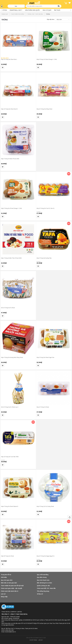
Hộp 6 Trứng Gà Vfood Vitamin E (10, 506)
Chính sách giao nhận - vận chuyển (11, 588)
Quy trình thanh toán (43, 580)
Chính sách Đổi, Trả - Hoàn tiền (46, 588)
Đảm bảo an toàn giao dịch (9, 583)
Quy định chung (42, 577)
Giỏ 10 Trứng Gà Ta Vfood (8, 308)
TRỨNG (48, 14)
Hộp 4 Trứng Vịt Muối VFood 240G (10, 159)
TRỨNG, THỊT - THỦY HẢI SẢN (35, 14)
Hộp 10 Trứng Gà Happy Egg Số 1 (46, 556)
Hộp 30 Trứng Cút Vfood (7, 556)
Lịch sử (3, 594)
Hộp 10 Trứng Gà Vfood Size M (9, 109)
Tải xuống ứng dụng (43, 591)
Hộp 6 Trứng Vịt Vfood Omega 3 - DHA (47, 59)
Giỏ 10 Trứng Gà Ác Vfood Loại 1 (10, 407)
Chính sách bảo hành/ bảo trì (10, 591)
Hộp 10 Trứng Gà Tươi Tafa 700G (10, 457)
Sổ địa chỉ (40, 594)
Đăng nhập (4, 597)
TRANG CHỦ (5, 14)
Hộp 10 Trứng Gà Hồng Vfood (44, 109)
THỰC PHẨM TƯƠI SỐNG (18, 14)
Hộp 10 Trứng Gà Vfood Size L (9, 59)
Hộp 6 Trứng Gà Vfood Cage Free (45, 357)
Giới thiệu (4, 577)
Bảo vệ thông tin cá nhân (44, 583)
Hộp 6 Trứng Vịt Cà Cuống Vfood (45, 506)
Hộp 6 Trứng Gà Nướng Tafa (44, 258)
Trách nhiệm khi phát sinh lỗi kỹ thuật (12, 586)
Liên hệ (40, 640)
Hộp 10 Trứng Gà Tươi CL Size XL (46, 208)
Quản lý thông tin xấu (43, 586)
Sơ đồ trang (33, 640)
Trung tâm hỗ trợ (6, 575)
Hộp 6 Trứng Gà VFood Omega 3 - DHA (11, 208)
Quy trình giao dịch (7, 580)
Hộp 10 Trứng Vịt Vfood (43, 407)
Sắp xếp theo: (51, 19)
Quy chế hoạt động (43, 575)
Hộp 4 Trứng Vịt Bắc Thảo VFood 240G (11, 258)
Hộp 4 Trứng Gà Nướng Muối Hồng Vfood (12, 357)
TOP (70, 518)
